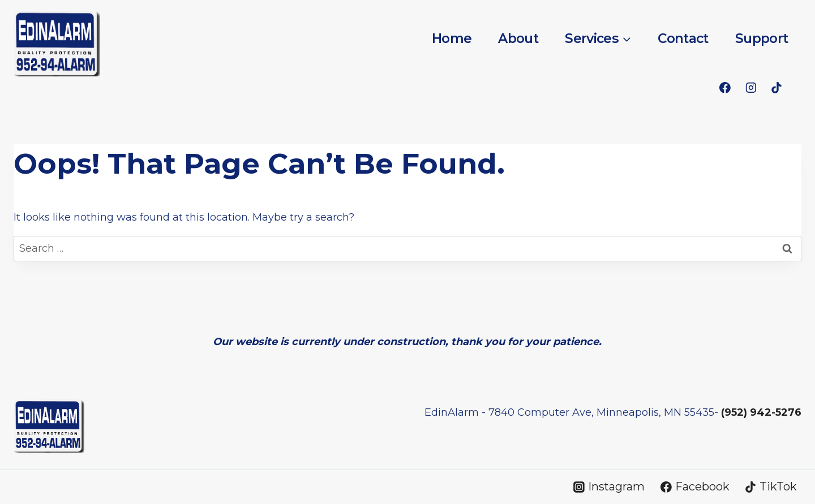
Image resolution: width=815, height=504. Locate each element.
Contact (683, 38)
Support (762, 38)
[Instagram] (751, 88)
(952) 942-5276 (761, 412)
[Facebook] (725, 88)
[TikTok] (777, 88)
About (518, 38)
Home (452, 38)
